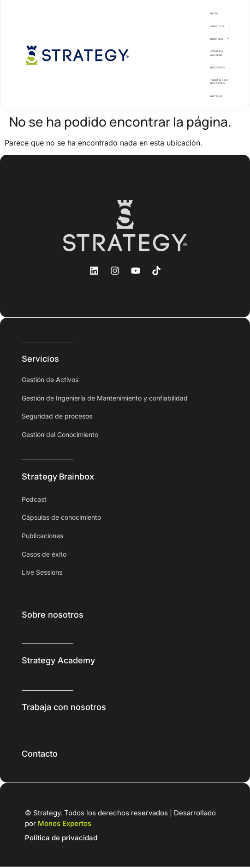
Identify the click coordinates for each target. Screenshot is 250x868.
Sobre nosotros (53, 615)
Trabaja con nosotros (64, 707)
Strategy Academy (58, 660)
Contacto (40, 754)
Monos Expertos (65, 823)
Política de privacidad (61, 838)
